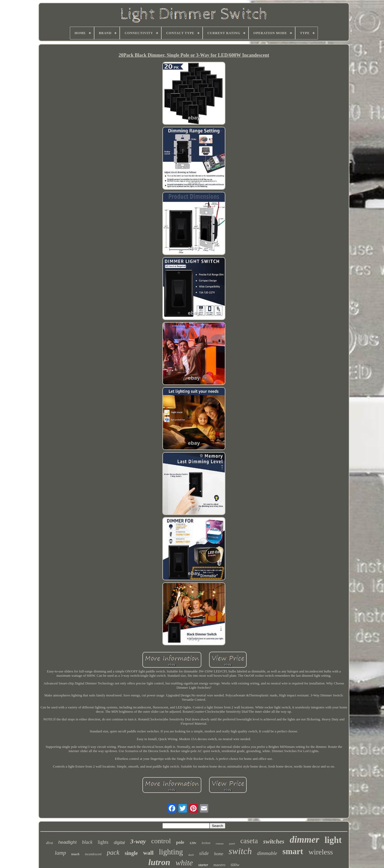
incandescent (93, 854)
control (161, 841)
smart (293, 851)
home (219, 854)
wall (148, 853)
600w (235, 865)
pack (113, 852)
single (131, 853)
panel (232, 844)
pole (180, 842)
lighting (171, 852)
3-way (138, 841)
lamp (61, 853)
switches (274, 841)
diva (50, 843)
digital (119, 843)
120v (193, 843)
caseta (249, 841)
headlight (67, 842)
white (184, 863)
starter (203, 865)
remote (220, 843)
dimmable (267, 853)
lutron (159, 862)
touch (75, 854)
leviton (206, 843)
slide (204, 853)
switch (240, 851)
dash (191, 855)
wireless (321, 852)
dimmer (304, 840)
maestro (220, 865)
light (333, 840)
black (87, 842)
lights (103, 842)
